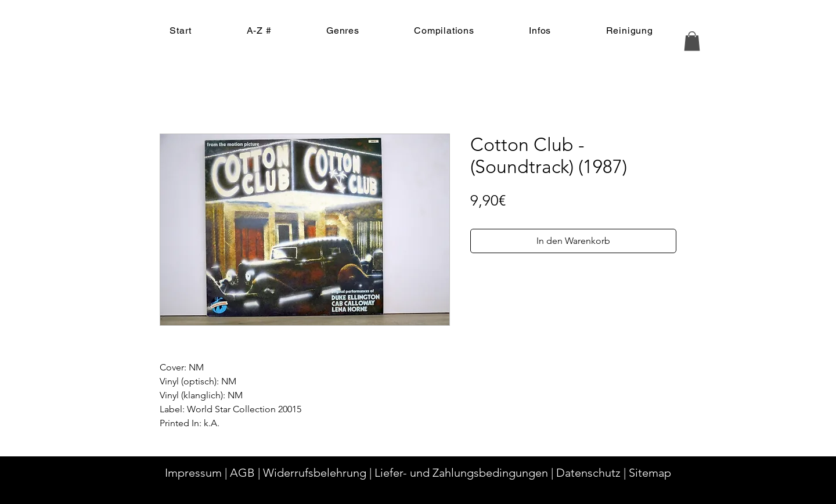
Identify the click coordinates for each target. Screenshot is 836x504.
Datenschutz (588, 473)
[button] (692, 41)
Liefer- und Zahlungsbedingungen (461, 473)
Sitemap (650, 473)
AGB (242, 473)
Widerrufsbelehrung (315, 473)
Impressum (193, 473)
